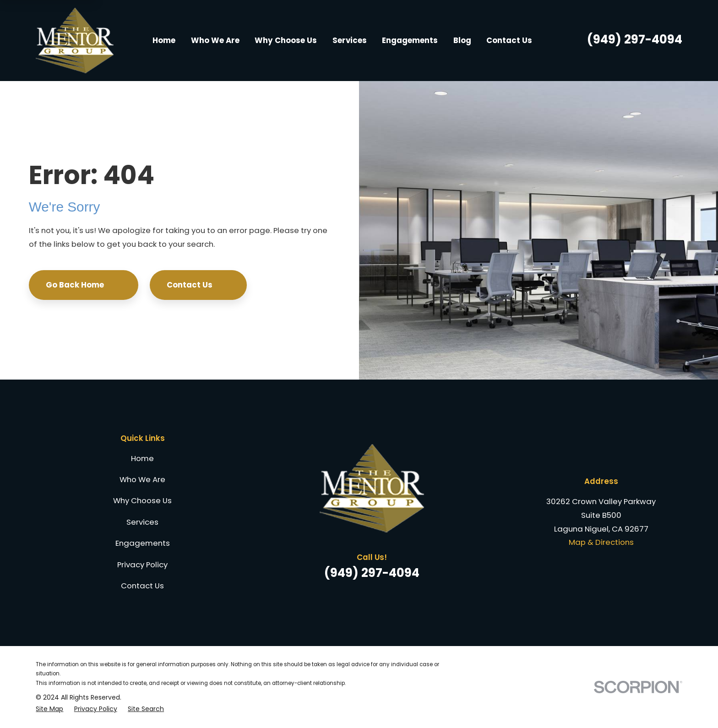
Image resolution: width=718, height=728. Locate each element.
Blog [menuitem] (462, 40)
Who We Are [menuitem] (215, 40)
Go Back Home (84, 285)
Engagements (143, 543)
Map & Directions (601, 542)
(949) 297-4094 (635, 39)
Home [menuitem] (164, 40)
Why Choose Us (142, 500)
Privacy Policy (142, 565)
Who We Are (142, 479)
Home (142, 458)
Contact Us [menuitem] (509, 40)
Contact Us (198, 285)
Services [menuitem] (350, 40)
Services (142, 522)
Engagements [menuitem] (410, 40)
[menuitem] (49, 709)
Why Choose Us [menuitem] (286, 40)
